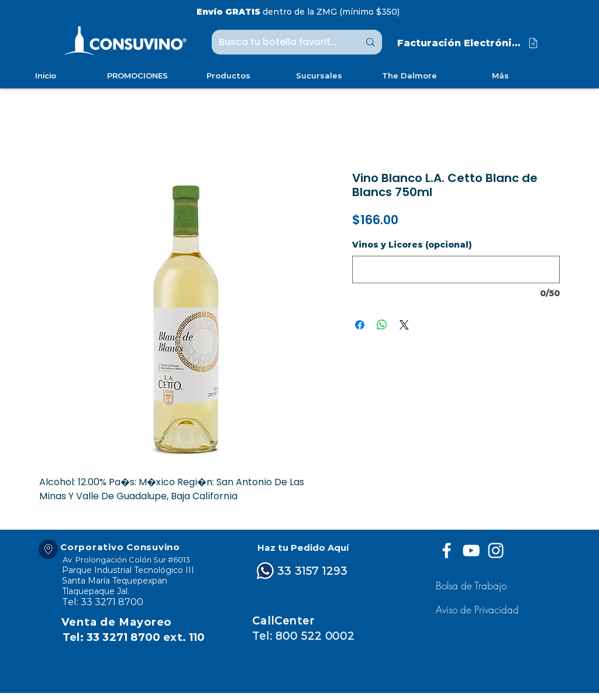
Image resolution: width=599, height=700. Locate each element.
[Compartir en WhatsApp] (382, 325)
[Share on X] (404, 325)
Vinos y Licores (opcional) (412, 245)
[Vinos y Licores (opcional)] (456, 270)
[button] (479, 610)
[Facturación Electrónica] (469, 43)
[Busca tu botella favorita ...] (280, 42)
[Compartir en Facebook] (360, 325)
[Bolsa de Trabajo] (473, 586)
